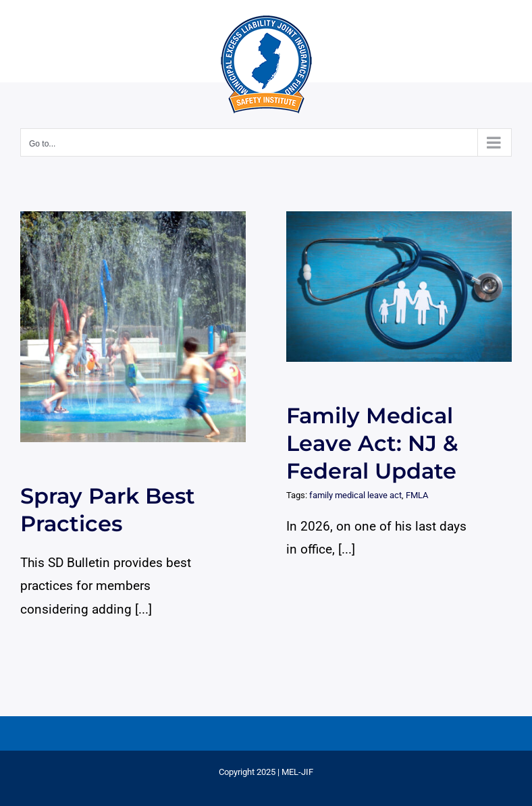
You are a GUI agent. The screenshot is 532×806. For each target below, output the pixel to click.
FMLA (417, 495)
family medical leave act (355, 495)
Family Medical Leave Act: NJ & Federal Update (372, 444)
